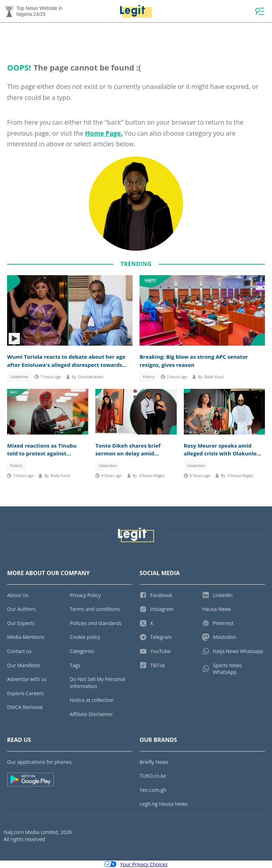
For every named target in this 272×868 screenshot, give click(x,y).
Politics (149, 377)
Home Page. (104, 133)
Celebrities (19, 377)
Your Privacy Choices (136, 864)
